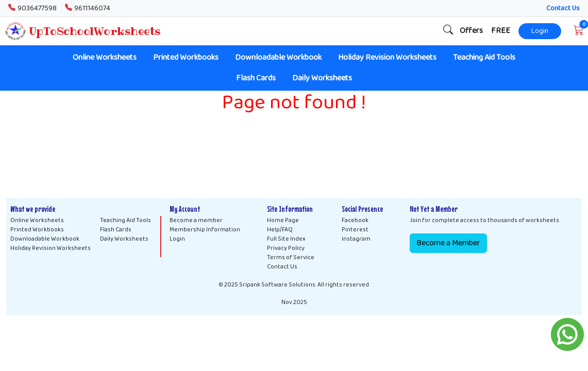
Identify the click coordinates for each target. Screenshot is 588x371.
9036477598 (32, 9)
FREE (501, 31)
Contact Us (563, 8)
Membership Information (205, 230)
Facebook (355, 221)
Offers (471, 31)
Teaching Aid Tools (484, 57)
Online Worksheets (105, 57)
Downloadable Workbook (278, 57)
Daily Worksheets (322, 78)
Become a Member (448, 243)
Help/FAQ (280, 230)
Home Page (283, 221)
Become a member (196, 221)
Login (540, 31)
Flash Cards (256, 78)
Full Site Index (286, 239)
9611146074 (88, 9)
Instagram (356, 239)
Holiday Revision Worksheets (387, 57)
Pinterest (355, 230)
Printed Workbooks (186, 57)
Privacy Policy (286, 248)
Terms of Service (291, 258)
